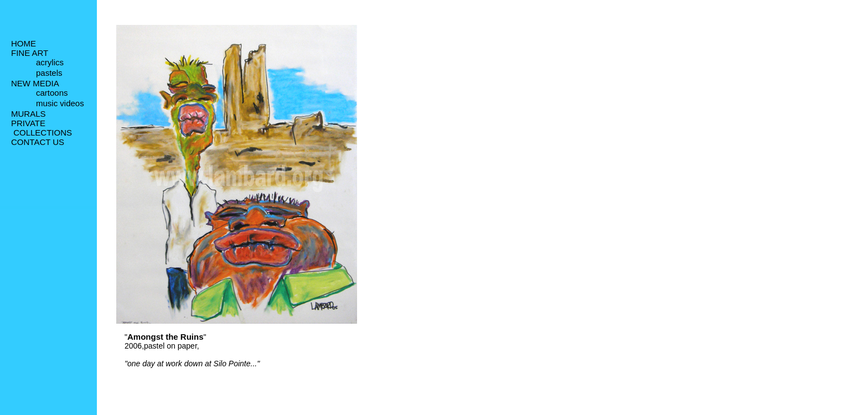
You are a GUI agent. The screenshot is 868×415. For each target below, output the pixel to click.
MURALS (29, 116)
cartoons (52, 95)
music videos (60, 106)
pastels (49, 74)
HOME (24, 43)
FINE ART (30, 53)
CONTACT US (38, 144)
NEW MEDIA (35, 84)
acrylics (50, 63)
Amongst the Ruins (166, 337)
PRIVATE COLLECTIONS (42, 130)
